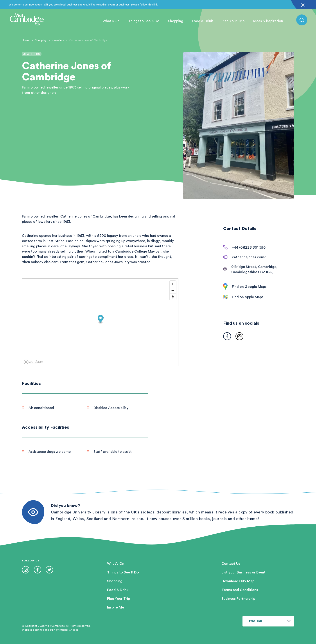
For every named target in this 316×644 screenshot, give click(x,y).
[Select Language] (268, 621)
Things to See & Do (144, 21)
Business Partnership (238, 598)
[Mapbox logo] (33, 362)
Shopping (176, 21)
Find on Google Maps (249, 287)
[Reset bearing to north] (173, 297)
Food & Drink (202, 21)
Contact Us (231, 563)
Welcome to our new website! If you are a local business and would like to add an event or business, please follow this (83, 4)
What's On (111, 21)
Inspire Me (116, 607)
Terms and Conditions (240, 590)
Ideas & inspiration (268, 21)
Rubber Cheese (69, 630)
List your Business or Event (243, 572)
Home (26, 40)
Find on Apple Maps (248, 297)
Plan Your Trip (233, 21)
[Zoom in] (173, 284)
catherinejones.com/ (249, 257)
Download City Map (238, 581)
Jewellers (58, 40)
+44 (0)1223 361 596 (249, 247)
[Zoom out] (173, 290)
